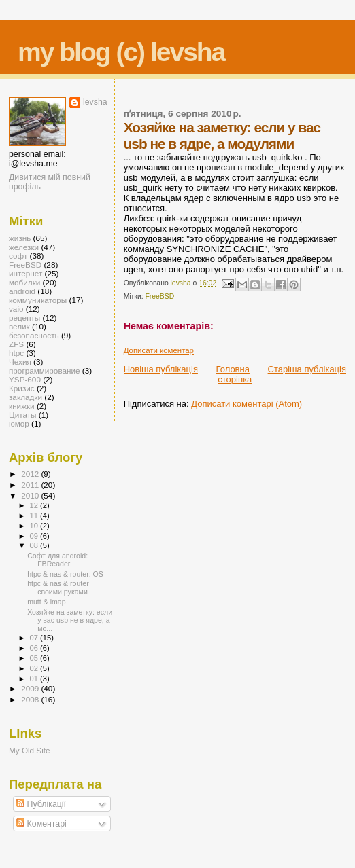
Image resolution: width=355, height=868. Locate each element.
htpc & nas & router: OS (65, 574)
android (22, 291)
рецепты (24, 318)
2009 (31, 688)
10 (35, 526)
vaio (16, 309)
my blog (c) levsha (121, 52)
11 (35, 516)
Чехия (20, 362)
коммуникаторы (38, 300)
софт (18, 256)
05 (35, 658)
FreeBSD (160, 296)
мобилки (24, 282)
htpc (16, 353)
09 (35, 536)
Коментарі (41, 824)
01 (35, 679)
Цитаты (23, 415)
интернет (26, 273)
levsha (95, 102)
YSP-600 (25, 379)
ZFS (16, 344)
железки (24, 247)
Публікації (41, 804)
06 (35, 648)
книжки (22, 406)
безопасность (34, 335)
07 (35, 638)
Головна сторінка (234, 374)
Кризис (22, 388)
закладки (26, 397)
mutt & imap (46, 602)
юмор (19, 423)
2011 (31, 485)
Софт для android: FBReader (57, 560)
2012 (31, 474)
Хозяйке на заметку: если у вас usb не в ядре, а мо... (70, 620)
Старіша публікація (307, 369)
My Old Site (30, 750)
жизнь (20, 238)
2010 (31, 495)
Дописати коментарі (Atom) (247, 404)
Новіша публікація (161, 369)
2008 (31, 699)
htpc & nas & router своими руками (58, 587)
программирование (45, 370)
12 (35, 505)
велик (19, 326)
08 (35, 545)
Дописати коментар (159, 350)
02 (35, 668)
